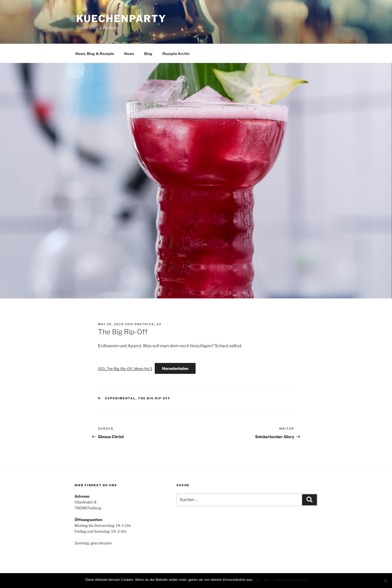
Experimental (120, 398)
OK (258, 580)
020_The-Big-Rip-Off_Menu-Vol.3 (125, 369)
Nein (267, 580)
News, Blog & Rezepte (95, 54)
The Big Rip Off (154, 398)
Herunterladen (175, 368)
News (129, 54)
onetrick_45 (148, 324)
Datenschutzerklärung (290, 580)
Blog (148, 54)
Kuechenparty (121, 19)
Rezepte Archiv (176, 54)
